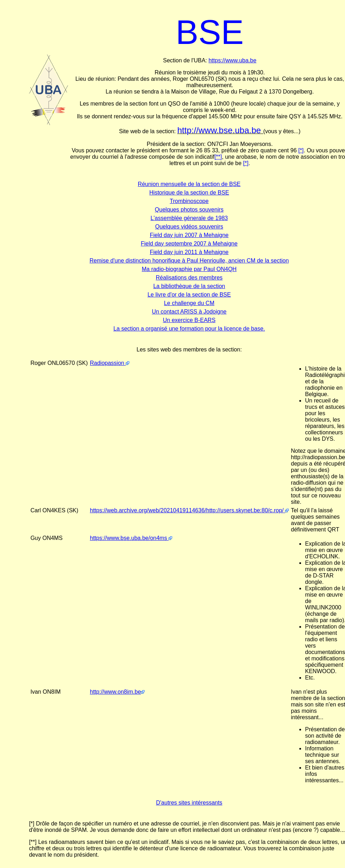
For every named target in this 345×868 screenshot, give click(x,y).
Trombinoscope (189, 201)
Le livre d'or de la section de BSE (189, 295)
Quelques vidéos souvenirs (189, 227)
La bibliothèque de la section (189, 286)
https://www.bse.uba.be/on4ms (131, 538)
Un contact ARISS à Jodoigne (189, 312)
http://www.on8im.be (117, 692)
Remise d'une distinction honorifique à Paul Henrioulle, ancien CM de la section (189, 261)
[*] (301, 150)
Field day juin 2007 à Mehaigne (189, 235)
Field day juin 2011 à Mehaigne (189, 252)
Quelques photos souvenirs (189, 210)
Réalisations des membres (189, 278)
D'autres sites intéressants (189, 803)
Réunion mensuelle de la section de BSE (189, 184)
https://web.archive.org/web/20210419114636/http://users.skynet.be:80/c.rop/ (189, 510)
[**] (218, 157)
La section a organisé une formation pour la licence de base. (189, 329)
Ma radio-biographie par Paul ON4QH (189, 269)
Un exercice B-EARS (189, 320)
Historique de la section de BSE (189, 193)
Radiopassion (110, 363)
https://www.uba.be (233, 60)
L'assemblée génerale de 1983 (189, 218)
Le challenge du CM (189, 303)
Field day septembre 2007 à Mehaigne (189, 244)
